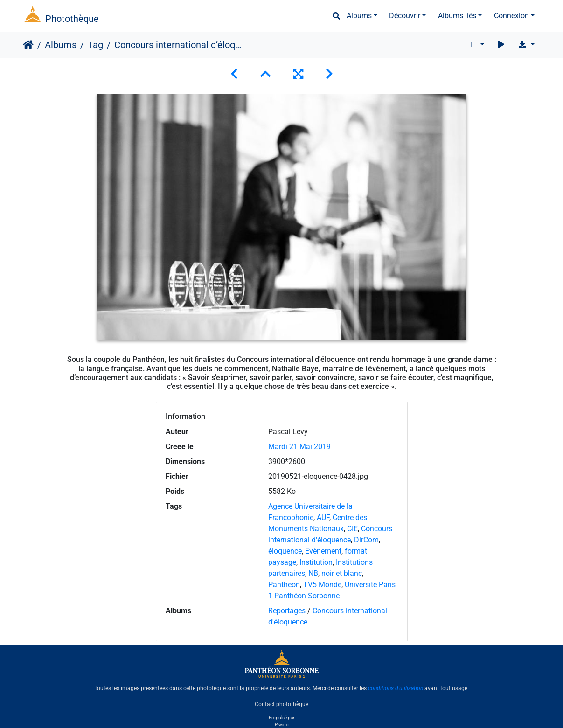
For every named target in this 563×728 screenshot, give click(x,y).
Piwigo (282, 725)
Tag (95, 45)
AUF (323, 517)
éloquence (285, 551)
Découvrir (405, 16)
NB (313, 573)
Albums (359, 16)
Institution (316, 562)
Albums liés (457, 16)
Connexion (511, 16)
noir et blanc (342, 573)
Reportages (287, 611)
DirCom (366, 540)
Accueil (28, 45)
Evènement (323, 551)
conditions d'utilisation (396, 688)
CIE (352, 529)
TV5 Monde (322, 585)
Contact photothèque (281, 704)
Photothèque (72, 19)
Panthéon (284, 585)
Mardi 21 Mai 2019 (299, 447)
